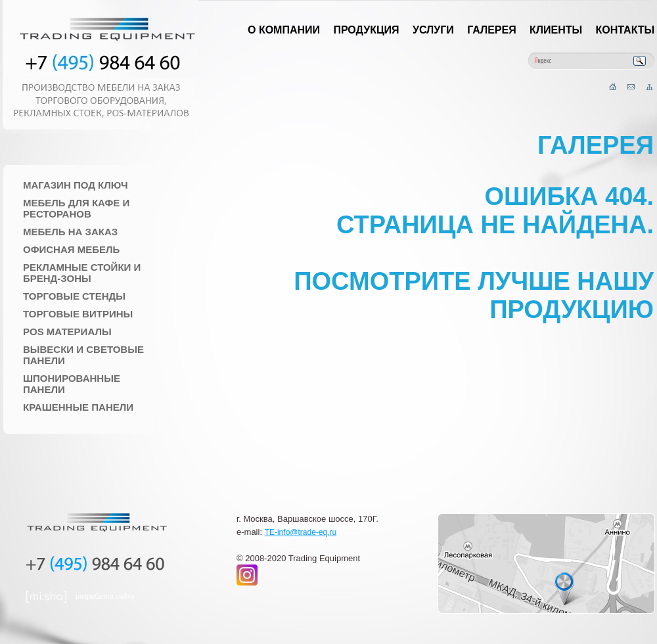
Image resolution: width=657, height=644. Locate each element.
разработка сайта (105, 596)
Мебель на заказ (70, 232)
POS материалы (67, 332)
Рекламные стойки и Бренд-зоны (82, 273)
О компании (284, 30)
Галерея (492, 30)
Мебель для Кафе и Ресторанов (76, 208)
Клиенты (556, 30)
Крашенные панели (78, 407)
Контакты (625, 30)
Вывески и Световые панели (83, 355)
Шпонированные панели (72, 384)
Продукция (366, 30)
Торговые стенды (74, 296)
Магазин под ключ (76, 185)
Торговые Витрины (78, 314)
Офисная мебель (71, 249)
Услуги (433, 30)
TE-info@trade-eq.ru (301, 532)
